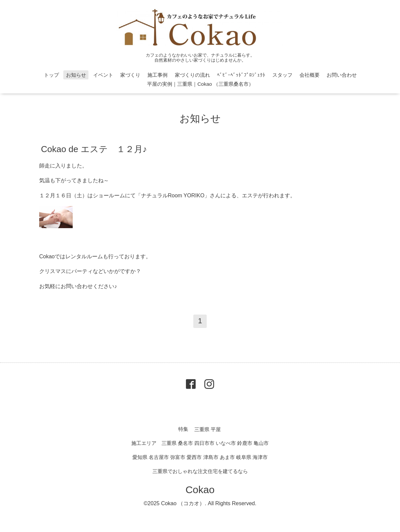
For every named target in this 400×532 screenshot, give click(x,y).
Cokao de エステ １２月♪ (94, 149)
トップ (51, 75)
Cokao (200, 490)
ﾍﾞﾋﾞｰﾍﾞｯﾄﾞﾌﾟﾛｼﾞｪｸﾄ (241, 75)
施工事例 (157, 75)
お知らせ (76, 75)
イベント (103, 75)
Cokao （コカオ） (183, 503)
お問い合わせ (342, 75)
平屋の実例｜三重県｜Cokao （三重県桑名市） (200, 84)
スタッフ (282, 75)
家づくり (130, 75)
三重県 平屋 (208, 429)
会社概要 (310, 75)
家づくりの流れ (192, 75)
